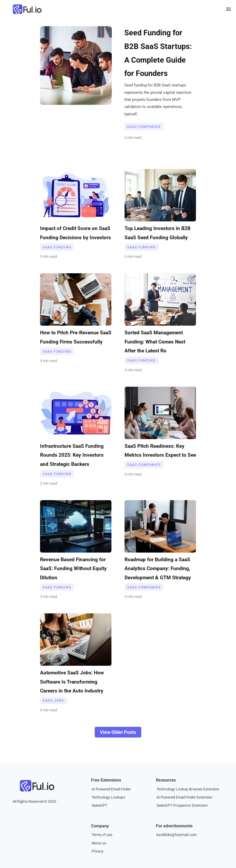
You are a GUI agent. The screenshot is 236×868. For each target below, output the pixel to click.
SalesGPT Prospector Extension (182, 806)
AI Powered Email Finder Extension (184, 797)
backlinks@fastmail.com (176, 835)
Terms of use (102, 835)
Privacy (98, 851)
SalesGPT (99, 806)
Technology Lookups (108, 797)
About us (99, 843)
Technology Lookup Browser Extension (188, 789)
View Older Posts (118, 732)
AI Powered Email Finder (111, 789)
